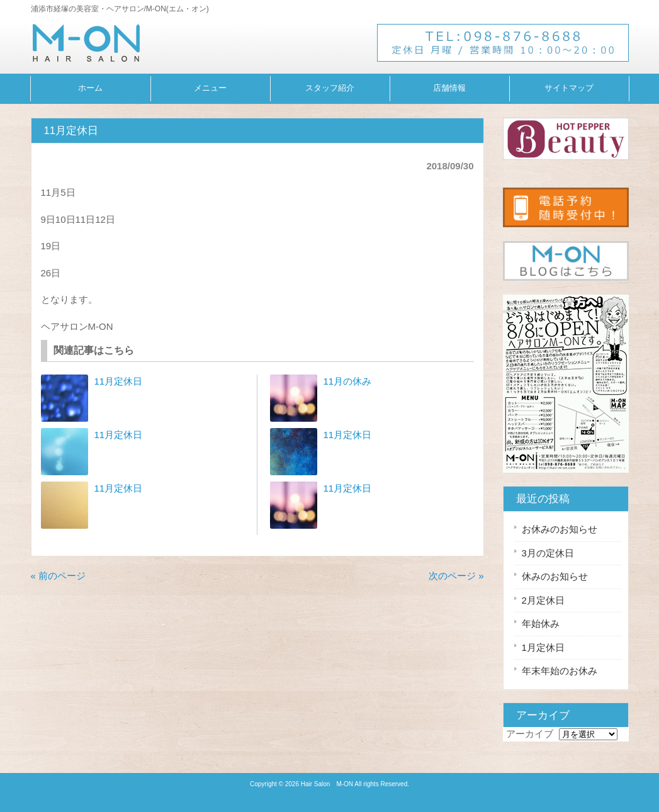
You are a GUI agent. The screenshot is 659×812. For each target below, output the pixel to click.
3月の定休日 (548, 553)
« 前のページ (59, 576)
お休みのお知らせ (560, 529)
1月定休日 (543, 647)
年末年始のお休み (560, 671)
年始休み (541, 623)
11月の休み (348, 381)
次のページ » (456, 576)
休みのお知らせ (555, 576)
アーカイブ (530, 734)
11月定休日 (119, 381)
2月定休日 (543, 600)
